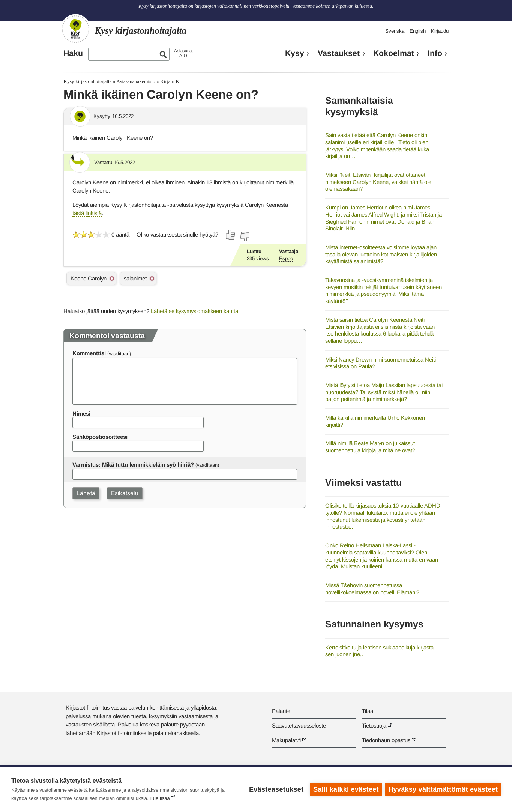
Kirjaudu (440, 31)
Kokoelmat (394, 53)
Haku (73, 53)
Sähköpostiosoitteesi (100, 437)
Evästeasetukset (276, 789)
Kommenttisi (89, 353)
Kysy (295, 53)
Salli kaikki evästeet (346, 789)
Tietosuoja (374, 725)
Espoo (286, 258)
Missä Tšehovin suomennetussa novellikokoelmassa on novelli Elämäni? (372, 589)
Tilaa (368, 711)
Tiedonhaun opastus (386, 740)
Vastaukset (339, 53)
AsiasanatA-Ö (183, 53)
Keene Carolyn (89, 278)
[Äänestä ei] (245, 237)
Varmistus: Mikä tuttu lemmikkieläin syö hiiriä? (133, 465)
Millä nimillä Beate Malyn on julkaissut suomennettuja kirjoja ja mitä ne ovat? (370, 447)
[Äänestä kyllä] (231, 235)
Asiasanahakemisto (136, 81)
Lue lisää (160, 798)
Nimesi (81, 414)
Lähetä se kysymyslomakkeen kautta (194, 311)
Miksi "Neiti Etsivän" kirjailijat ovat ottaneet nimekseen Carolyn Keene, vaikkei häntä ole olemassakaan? (378, 182)
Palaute (281, 711)
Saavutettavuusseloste (299, 725)
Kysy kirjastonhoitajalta (87, 81)
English (418, 31)
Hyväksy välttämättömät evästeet (443, 789)
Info (435, 53)
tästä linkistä (87, 213)
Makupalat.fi (286, 740)
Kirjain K (170, 81)
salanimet (135, 278)
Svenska (395, 31)
